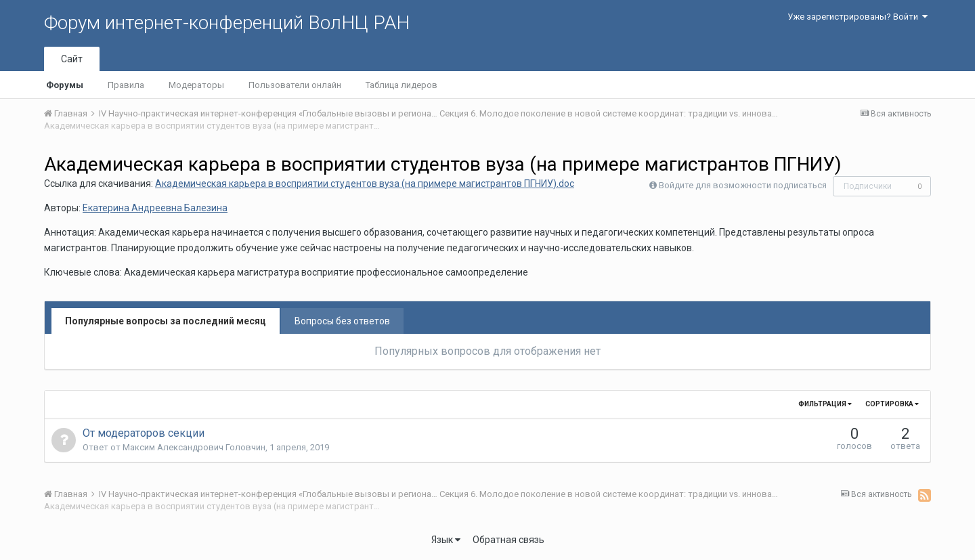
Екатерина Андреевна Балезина (155, 208)
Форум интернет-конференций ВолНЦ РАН (227, 23)
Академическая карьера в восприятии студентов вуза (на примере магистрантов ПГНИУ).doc (365, 184)
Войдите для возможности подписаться (743, 185)
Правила (126, 85)
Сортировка (892, 404)
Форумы (65, 85)
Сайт (72, 59)
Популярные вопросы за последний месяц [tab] (166, 321)
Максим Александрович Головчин (194, 447)
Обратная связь (508, 540)
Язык (446, 540)
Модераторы (196, 85)
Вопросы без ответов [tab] (342, 321)
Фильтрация (825, 404)
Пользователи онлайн (295, 85)
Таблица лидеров (402, 85)
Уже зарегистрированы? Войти (858, 17)
